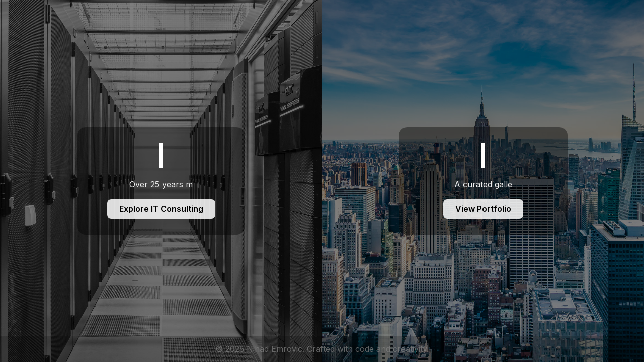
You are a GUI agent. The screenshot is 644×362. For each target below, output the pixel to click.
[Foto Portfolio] (483, 181)
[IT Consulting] (161, 181)
